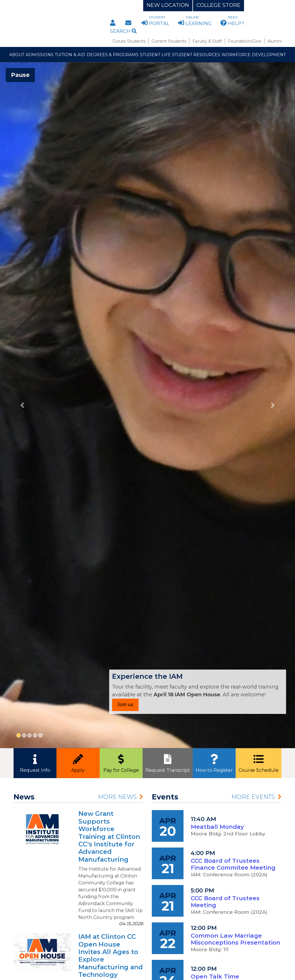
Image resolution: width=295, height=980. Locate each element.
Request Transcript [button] (168, 762)
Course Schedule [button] (259, 762)
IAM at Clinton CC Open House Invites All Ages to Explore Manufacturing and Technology (111, 956)
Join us (125, 705)
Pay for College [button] (121, 762)
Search (123, 31)
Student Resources (196, 55)
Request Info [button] (35, 762)
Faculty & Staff (207, 41)
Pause (20, 75)
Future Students (129, 41)
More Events (253, 797)
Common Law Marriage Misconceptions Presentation (236, 939)
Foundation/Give (245, 41)
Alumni (274, 41)
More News (117, 797)
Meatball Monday (217, 827)
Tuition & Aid (70, 55)
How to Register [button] (214, 762)
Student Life (155, 55)
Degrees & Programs (113, 55)
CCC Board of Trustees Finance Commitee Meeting (233, 864)
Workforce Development (254, 55)
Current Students (169, 41)
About (17, 55)
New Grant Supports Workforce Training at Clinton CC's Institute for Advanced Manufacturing (109, 836)
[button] (22, 405)
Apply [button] (78, 762)
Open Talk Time (215, 977)
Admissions (40, 55)
